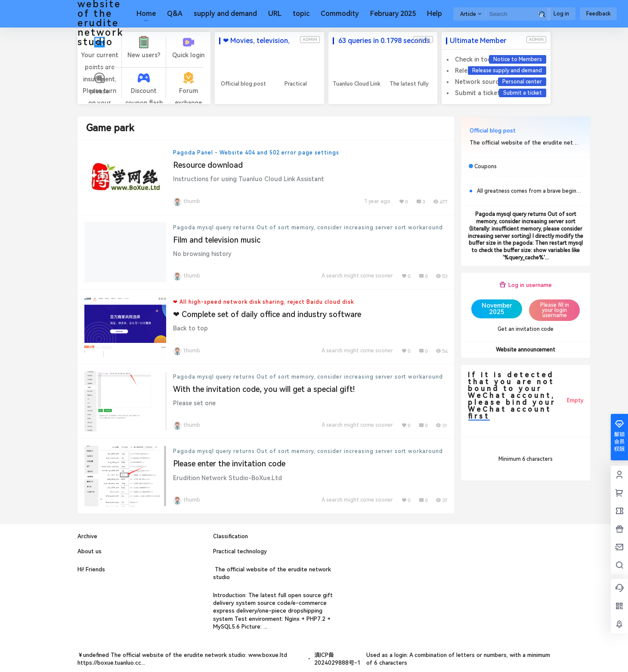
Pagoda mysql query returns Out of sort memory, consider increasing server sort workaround (308, 228)
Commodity (340, 14)
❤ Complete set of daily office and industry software (267, 314)
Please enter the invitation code (229, 464)
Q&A (175, 14)
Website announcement (526, 350)
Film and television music (217, 240)
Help (435, 14)
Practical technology (240, 551)
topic (301, 14)
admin (310, 39)
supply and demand (225, 14)
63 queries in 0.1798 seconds (383, 41)
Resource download (208, 165)
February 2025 (393, 14)
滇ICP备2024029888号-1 (337, 659)
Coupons (486, 166)
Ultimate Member (478, 41)
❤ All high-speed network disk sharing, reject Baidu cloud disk (263, 302)
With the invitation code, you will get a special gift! (264, 389)
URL (275, 14)
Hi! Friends (91, 569)
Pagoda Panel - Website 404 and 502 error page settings (256, 153)
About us (90, 551)
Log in (561, 14)
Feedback (598, 14)
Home (146, 14)
